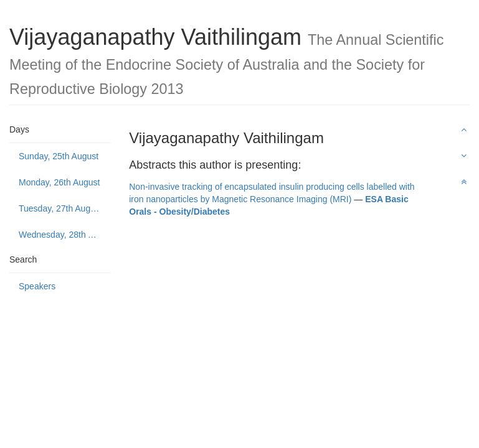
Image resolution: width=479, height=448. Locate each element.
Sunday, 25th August (59, 156)
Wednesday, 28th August (64, 235)
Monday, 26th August (59, 182)
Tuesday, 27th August (60, 208)
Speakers (37, 286)
